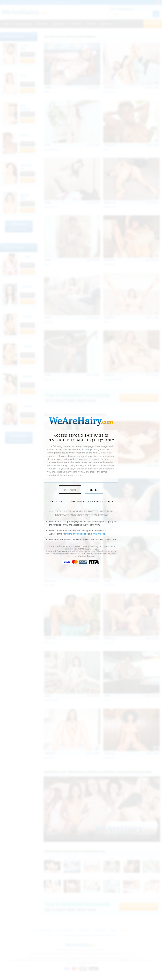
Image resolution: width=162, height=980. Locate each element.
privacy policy (99, 534)
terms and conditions (77, 534)
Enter (94, 490)
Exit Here (70, 490)
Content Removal (87, 556)
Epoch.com (62, 551)
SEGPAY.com (87, 554)
